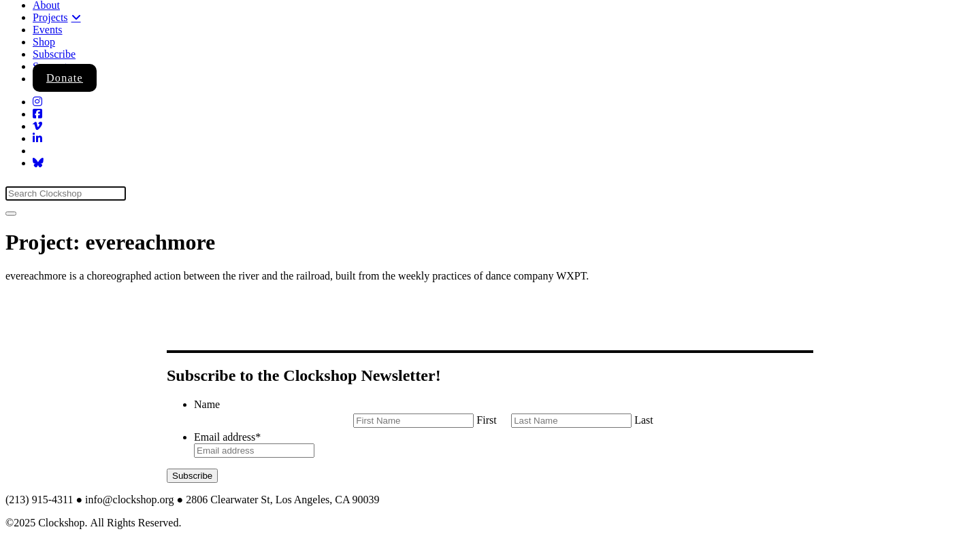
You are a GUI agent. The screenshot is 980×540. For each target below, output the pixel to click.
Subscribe (54, 54)
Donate (65, 78)
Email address (227, 437)
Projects (50, 17)
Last (644, 420)
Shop (44, 42)
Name (207, 404)
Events (48, 30)
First (486, 420)
